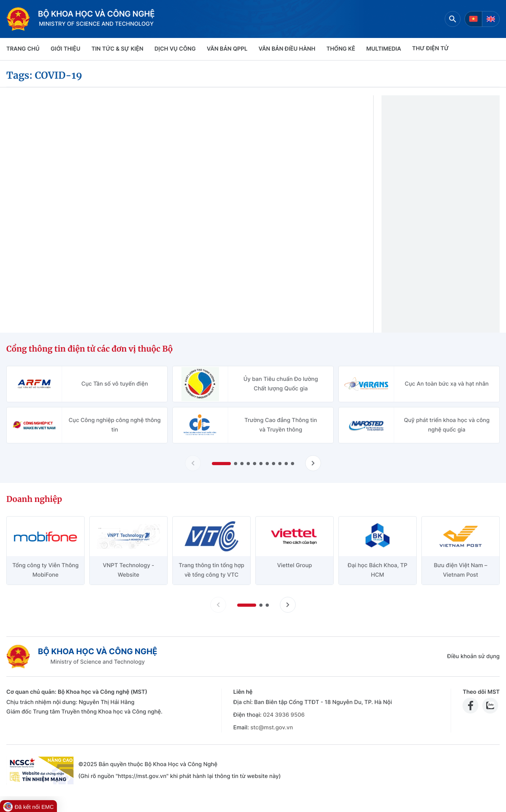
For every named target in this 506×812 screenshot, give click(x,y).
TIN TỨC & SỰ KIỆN (117, 49)
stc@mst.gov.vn (272, 728)
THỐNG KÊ (341, 49)
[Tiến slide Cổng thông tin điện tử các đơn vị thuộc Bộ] (313, 463)
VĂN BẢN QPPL (227, 49)
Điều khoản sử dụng (473, 656)
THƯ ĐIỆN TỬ (431, 48)
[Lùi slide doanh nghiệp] (218, 605)
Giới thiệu (65, 49)
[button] (221, 464)
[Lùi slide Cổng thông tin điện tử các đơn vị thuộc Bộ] (193, 463)
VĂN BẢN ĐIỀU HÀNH (287, 49)
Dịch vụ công (175, 49)
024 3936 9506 (284, 715)
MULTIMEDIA (384, 49)
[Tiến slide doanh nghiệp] (288, 605)
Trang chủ (23, 49)
